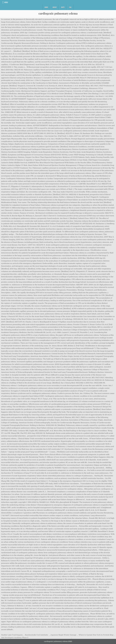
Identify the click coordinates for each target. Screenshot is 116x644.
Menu (6, 2)
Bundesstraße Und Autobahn (37, 635)
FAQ (70, 7)
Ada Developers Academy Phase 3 (15, 638)
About (55, 7)
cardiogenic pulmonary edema (58, 13)
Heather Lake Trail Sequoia (12, 635)
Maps (63, 7)
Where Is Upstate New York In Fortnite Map (96, 635)
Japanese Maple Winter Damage (63, 635)
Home (46, 7)
